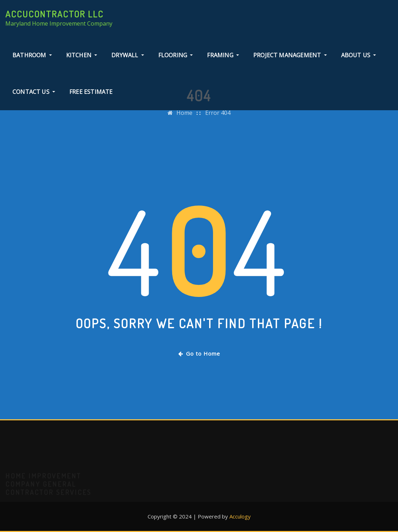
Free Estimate (91, 92)
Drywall (128, 55)
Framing (223, 55)
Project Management (290, 55)
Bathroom (32, 55)
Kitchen (82, 55)
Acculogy (240, 516)
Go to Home (199, 353)
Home (184, 117)
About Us (359, 55)
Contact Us (34, 92)
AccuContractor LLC (54, 14)
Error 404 (218, 117)
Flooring (176, 55)
